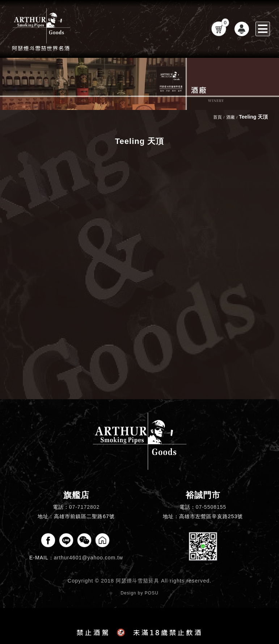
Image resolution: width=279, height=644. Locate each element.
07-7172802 (84, 507)
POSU (152, 593)
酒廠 (231, 117)
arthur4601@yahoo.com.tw (88, 558)
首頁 (217, 117)
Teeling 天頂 (253, 117)
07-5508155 (211, 507)
